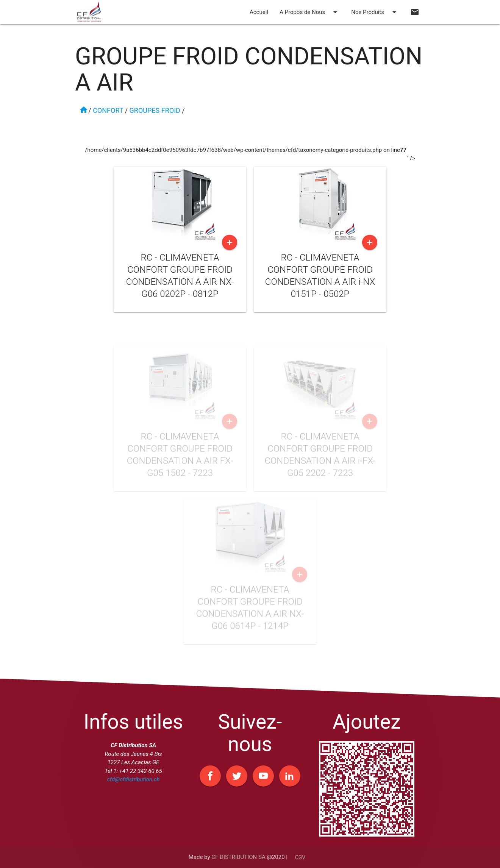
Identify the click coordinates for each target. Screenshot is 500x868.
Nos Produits (375, 12)
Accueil (259, 12)
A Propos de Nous (310, 12)
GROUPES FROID (155, 110)
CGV (300, 857)
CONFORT (108, 110)
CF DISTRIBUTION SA (238, 857)
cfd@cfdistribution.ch (133, 779)
